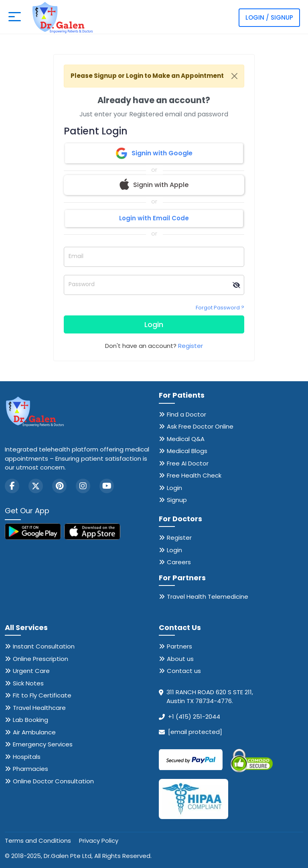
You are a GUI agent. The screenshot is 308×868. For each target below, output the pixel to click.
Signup (177, 500)
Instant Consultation (44, 646)
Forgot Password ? (220, 308)
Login (154, 324)
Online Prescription (41, 659)
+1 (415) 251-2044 (194, 717)
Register (190, 346)
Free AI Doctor (188, 463)
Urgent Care (31, 671)
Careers (179, 562)
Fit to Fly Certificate (42, 695)
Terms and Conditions (38, 841)
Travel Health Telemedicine (208, 597)
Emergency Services (43, 744)
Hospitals (27, 757)
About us (180, 659)
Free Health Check (194, 475)
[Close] (234, 76)
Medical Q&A (186, 439)
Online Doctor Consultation (53, 781)
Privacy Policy (99, 841)
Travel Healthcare (39, 708)
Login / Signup (269, 17)
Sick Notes (28, 683)
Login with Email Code (154, 218)
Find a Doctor (186, 414)
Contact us (184, 671)
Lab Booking (30, 720)
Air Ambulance (34, 732)
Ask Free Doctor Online (200, 426)
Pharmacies (30, 769)
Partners (179, 646)
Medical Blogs (187, 451)
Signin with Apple (154, 185)
